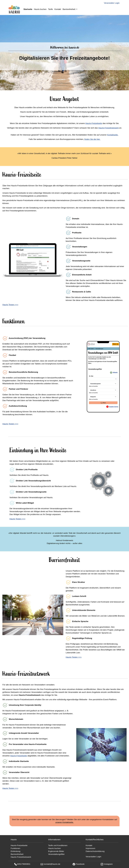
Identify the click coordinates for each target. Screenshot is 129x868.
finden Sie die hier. (92, 139)
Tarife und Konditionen (58, 845)
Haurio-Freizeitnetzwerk (108, 128)
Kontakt (58, 9)
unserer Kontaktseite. (64, 822)
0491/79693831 (24, 864)
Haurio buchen (40, 9)
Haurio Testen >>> (10, 305)
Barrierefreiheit (17, 854)
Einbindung (16, 851)
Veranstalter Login (112, 3)
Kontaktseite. (113, 135)
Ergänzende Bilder (56, 851)
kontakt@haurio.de (52, 864)
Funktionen (15, 848)
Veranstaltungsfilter (56, 854)
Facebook (80, 864)
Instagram (108, 864)
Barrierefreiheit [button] (69, 9)
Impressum (90, 848)
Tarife (50, 9)
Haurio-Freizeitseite (94, 123)
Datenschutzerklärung (95, 851)
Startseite (28, 9)
